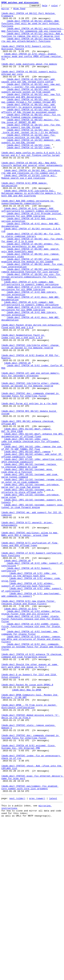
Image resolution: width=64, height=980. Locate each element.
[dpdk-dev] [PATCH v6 (17, 435)
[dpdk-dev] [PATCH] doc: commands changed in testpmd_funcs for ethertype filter (31, 473)
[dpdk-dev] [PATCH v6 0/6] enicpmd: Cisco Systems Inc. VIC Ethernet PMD (29, 895)
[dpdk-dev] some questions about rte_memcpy (29, 76)
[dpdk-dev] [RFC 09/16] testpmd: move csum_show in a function (27, 564)
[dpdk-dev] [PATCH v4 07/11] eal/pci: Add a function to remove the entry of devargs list (33, 41)
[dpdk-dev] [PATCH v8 (17, 672)
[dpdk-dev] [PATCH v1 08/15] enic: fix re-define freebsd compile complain (31, 138)
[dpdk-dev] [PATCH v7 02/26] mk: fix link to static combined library (31, 281)
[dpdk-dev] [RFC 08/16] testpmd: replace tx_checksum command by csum (29, 558)
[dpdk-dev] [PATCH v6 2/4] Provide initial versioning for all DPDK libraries (32, 257)
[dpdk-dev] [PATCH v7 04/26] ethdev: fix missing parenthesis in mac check (31, 293)
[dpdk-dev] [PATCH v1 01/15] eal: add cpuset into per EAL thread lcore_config (29, 96)
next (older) (17, 956)
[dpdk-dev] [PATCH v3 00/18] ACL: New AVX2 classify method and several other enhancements (32, 196)
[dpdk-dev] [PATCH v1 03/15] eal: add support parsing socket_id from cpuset (29, 108)
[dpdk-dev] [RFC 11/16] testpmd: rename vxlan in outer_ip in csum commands (33, 576)
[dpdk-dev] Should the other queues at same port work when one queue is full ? (30, 798)
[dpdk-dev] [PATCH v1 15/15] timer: (29, 176)
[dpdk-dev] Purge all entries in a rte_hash (29, 483)
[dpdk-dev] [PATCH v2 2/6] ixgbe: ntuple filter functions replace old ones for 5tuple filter (31, 742)
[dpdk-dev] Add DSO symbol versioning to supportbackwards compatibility (28, 242)
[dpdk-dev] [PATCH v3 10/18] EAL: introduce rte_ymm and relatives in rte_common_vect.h (31, 205)
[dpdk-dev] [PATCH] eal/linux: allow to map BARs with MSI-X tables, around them (30, 640)
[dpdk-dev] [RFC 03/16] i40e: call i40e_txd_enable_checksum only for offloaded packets (31, 529)
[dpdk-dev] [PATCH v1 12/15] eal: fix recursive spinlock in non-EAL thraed (29, 163)
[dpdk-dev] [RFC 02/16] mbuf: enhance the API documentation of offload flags (33, 521)
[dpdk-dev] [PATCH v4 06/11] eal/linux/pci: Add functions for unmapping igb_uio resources (33, 35)
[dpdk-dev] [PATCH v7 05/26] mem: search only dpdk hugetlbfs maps (31, 299)
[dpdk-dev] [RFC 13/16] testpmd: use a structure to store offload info (28, 588)
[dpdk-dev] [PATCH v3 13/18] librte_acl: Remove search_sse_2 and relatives (29, 211)
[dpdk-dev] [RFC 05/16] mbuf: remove (27, 541)
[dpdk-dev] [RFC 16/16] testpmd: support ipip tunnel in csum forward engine (33, 607)
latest (53, 956)
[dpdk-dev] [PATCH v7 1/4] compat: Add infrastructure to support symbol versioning (30, 339)
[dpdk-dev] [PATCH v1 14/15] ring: (29, 173)
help (50, 6)
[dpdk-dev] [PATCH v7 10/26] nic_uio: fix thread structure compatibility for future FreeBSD (31, 331)
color (5, 10)
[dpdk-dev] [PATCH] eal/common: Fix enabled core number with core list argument (30, 944)
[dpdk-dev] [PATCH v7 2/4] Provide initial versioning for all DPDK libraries (32, 345)
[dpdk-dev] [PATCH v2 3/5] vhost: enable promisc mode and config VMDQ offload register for (32, 67)
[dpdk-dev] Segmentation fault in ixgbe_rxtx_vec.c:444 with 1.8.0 (23, 403)
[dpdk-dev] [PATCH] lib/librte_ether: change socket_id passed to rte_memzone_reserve (31, 415)
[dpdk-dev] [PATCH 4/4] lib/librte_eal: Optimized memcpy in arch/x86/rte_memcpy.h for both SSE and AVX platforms (32, 231)
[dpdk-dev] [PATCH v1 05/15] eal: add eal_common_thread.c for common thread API (29, 120)
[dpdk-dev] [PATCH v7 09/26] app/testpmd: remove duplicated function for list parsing (31, 324)
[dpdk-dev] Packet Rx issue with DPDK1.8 (27, 821)
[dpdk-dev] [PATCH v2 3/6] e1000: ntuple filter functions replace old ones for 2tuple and (31, 751)
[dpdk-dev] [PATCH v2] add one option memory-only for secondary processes (31, 448)
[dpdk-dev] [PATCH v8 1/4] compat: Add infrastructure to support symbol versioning (30, 363)
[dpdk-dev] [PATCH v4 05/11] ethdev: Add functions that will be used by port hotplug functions (31, 27)
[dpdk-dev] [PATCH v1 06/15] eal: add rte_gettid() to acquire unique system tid (29, 126)
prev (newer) (37, 956)
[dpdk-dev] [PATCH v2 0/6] (21, 730)
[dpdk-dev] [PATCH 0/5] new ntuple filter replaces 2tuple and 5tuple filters (29, 722)
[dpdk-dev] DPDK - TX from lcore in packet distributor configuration (29, 847)
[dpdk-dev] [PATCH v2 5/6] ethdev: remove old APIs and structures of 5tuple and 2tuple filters (31, 766)
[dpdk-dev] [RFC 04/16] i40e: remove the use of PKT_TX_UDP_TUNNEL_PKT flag (32, 537)
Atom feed (30, 10)
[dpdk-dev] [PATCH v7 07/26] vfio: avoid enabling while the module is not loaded (31, 312)
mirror (16, 10)
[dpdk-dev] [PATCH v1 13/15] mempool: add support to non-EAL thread (31, 169)
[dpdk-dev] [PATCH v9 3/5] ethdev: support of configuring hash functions (28, 701)
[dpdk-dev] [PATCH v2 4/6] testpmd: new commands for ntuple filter (30, 759)
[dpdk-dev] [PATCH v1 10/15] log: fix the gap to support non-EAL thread (31, 150)
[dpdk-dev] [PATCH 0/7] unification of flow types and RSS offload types (30, 652)
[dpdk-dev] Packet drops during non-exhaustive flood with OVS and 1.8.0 (32, 391)
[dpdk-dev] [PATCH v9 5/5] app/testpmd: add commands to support (31, 713)
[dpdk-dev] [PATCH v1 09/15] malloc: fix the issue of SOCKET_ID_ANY (31, 144)
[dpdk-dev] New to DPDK (27, 827)
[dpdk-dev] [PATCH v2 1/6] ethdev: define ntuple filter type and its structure (31, 734)
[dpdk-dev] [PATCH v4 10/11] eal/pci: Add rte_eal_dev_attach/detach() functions (31, 47)
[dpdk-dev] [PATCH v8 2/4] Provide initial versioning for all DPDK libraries (32, 369)
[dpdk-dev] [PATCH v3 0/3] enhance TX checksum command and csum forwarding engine (32, 786)
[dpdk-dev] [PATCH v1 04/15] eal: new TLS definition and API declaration (31, 114)
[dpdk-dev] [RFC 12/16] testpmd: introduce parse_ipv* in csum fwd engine (31, 582)
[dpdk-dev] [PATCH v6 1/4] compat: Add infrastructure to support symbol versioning (30, 251)
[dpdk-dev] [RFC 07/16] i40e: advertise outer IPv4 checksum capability (33, 552)
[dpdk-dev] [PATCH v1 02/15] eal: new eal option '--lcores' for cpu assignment (31, 102)
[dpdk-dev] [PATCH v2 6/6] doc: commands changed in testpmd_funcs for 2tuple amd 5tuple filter (33, 775)
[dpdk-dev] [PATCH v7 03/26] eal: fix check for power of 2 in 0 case (33, 287)
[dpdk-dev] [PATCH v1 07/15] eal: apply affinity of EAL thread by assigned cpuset (30, 132)
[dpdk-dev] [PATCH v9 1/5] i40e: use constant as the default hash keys (29, 689)
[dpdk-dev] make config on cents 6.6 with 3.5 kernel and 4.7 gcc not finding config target (31, 184)
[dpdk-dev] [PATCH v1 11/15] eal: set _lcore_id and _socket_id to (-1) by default (30, 157)
